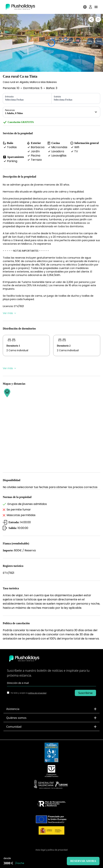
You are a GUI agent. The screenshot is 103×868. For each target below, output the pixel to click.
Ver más (9, 313)
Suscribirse (85, 693)
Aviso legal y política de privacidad (51, 850)
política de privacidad (37, 693)
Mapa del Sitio (52, 844)
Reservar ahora (83, 861)
